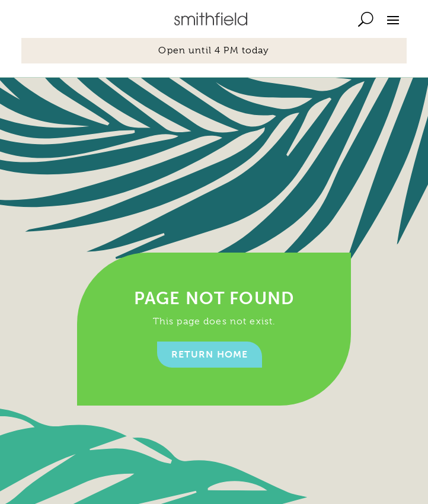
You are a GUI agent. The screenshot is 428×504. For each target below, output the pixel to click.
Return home (210, 354)
